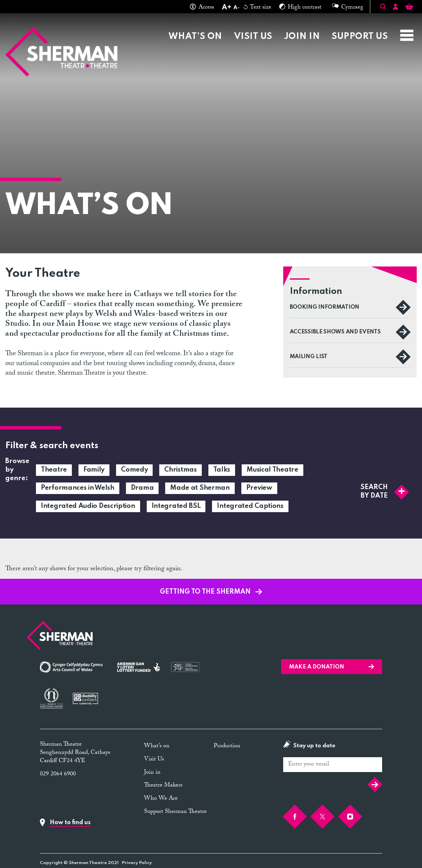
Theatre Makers (163, 786)
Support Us (360, 36)
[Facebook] (295, 817)
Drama (142, 488)
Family (94, 470)
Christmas (180, 470)
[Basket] (409, 8)
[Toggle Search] (383, 7)
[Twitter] (322, 817)
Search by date (385, 492)
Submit (375, 785)
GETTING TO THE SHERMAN (211, 592)
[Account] (395, 8)
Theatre (54, 470)
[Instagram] (350, 817)
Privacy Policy (137, 863)
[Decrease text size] (236, 8)
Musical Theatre (272, 470)
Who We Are (161, 799)
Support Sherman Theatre (175, 812)
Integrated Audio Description (88, 506)
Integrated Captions (250, 506)
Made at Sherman (200, 488)
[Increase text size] (226, 8)
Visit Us (253, 36)
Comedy (134, 470)
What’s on (195, 36)
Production (227, 746)
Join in (302, 36)
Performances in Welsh (78, 488)
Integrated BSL (176, 506)
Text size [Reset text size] (257, 8)
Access (202, 8)
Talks (222, 470)
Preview (259, 488)
